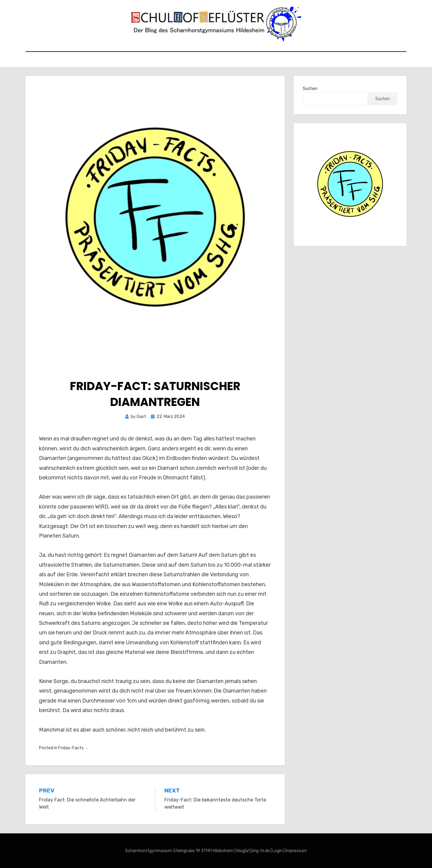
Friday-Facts (71, 748)
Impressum (296, 851)
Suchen (310, 89)
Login (277, 851)
